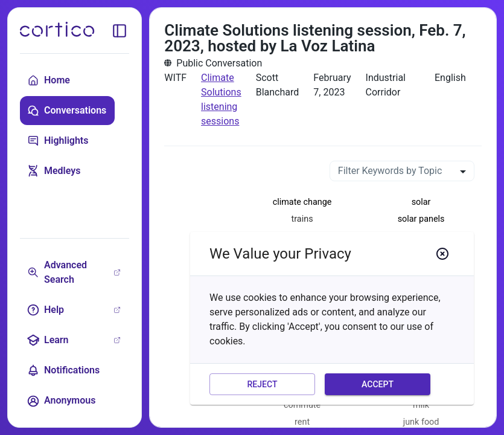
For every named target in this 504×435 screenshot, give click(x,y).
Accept (378, 385)
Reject (262, 385)
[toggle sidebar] (120, 31)
